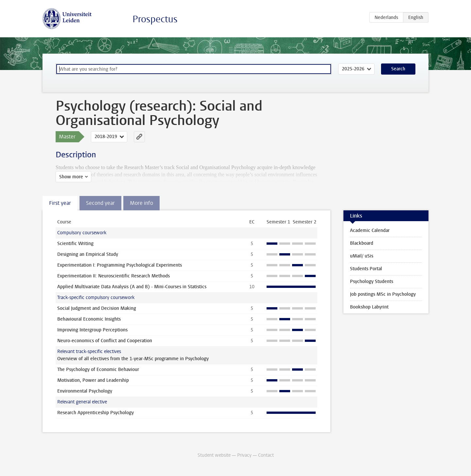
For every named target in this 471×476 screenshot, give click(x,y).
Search (398, 69)
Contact (266, 455)
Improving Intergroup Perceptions (92, 330)
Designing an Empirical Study (88, 254)
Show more (71, 177)
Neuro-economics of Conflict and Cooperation (105, 341)
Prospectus (155, 19)
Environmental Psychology (85, 391)
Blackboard (362, 243)
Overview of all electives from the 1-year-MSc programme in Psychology (133, 359)
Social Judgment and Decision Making (97, 308)
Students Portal (366, 269)
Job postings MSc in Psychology (383, 294)
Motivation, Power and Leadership (93, 380)
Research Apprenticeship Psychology (96, 413)
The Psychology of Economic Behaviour (98, 370)
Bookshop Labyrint (369, 307)
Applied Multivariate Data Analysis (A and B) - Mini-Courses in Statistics (132, 287)
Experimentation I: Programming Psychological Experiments (120, 265)
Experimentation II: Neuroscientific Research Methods (113, 276)
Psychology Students (372, 282)
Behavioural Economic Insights (89, 319)
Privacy (244, 455)
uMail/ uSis (362, 256)
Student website (214, 455)
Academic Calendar (370, 230)
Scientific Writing (75, 244)
